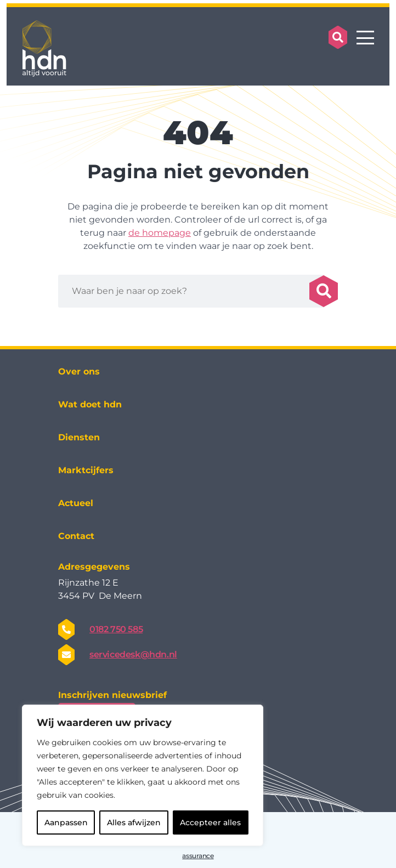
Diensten (79, 437)
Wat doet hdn (90, 404)
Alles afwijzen (134, 822)
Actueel (76, 503)
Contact (76, 536)
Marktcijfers (86, 470)
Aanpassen (66, 822)
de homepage (160, 233)
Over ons (79, 371)
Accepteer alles (210, 822)
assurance (198, 856)
